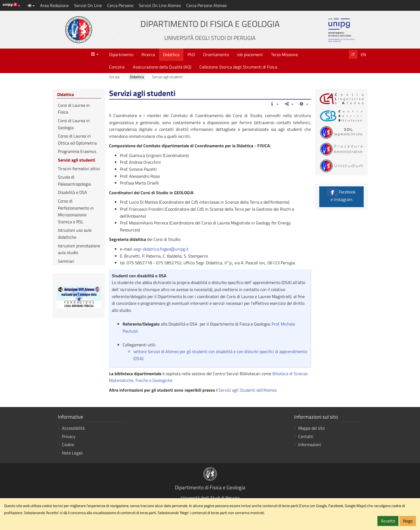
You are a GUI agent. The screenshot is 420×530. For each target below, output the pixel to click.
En (363, 54)
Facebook (341, 195)
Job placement (250, 54)
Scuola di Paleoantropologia (74, 180)
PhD (191, 54)
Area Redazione (54, 5)
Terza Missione (284, 54)
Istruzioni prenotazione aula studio (79, 249)
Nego (408, 521)
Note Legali (72, 453)
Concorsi (117, 67)
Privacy (69, 436)
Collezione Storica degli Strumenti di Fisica (238, 67)
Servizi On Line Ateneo (160, 5)
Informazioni (310, 444)
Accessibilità (73, 428)
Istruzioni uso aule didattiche (75, 234)
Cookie (68, 444)
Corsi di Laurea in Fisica (74, 109)
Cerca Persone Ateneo (206, 5)
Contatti (306, 436)
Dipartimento (121, 54)
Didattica (171, 54)
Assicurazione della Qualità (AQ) (162, 67)
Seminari (66, 261)
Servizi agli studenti (77, 160)
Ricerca (148, 54)
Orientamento (216, 54)
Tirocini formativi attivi (79, 169)
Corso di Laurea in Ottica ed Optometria (77, 139)
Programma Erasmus (77, 151)
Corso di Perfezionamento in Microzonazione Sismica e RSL (76, 211)
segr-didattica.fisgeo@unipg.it (161, 249)
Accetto (388, 521)
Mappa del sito (311, 428)
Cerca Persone (120, 5)
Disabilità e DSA (72, 192)
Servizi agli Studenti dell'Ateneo (247, 390)
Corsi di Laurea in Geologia (74, 124)
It (353, 54)
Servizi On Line (88, 5)
